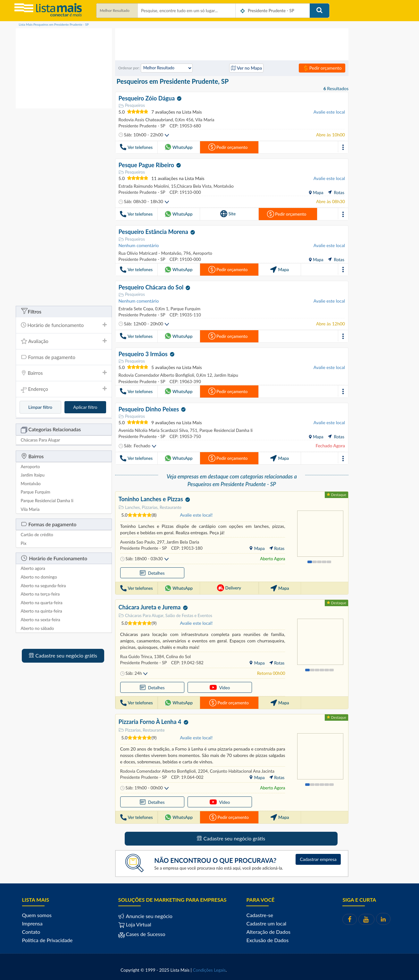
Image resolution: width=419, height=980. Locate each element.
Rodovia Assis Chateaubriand (146, 119)
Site (228, 213)
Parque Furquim (184, 308)
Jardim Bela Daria (182, 541)
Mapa (317, 192)
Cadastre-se (260, 914)
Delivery (229, 587)
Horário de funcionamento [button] (64, 325)
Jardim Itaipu (225, 374)
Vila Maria (204, 119)
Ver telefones (136, 147)
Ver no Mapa (246, 68)
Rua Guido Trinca (136, 655)
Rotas (336, 192)
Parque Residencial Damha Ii (224, 429)
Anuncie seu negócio (149, 915)
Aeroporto (201, 253)
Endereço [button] (64, 389)
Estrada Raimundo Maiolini (144, 186)
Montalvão (222, 186)
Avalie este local (329, 112)
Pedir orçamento (322, 68)
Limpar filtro (40, 407)
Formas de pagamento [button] (64, 357)
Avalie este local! (196, 514)
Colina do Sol (177, 655)
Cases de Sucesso (145, 933)
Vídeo (177, 686)
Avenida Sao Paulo (137, 541)
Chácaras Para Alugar (141, 614)
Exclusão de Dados (267, 939)
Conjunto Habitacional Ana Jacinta (241, 770)
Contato (31, 930)
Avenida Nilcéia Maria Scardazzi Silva (153, 429)
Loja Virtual (135, 923)
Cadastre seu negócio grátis (63, 655)
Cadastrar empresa (318, 858)
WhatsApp (179, 147)
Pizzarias (130, 729)
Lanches (129, 506)
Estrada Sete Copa (136, 308)
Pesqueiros (132, 105)
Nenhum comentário (139, 245)
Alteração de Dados (268, 930)
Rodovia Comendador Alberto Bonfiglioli (156, 374)
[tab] (64, 325)
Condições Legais (209, 969)
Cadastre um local (266, 922)
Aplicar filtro (85, 407)
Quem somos (37, 914)
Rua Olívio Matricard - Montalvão (150, 253)
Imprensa (32, 922)
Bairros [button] (64, 373)
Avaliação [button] (64, 341)
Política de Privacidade (47, 939)
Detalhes (138, 572)
